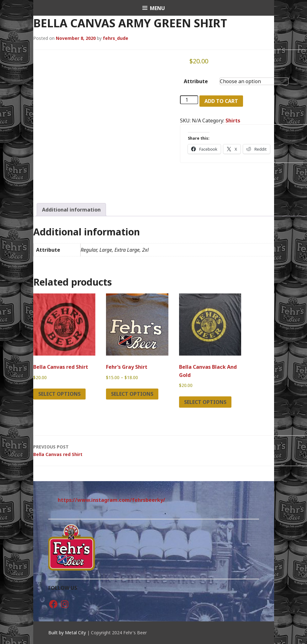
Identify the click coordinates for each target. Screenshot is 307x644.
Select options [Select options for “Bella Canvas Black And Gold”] (205, 402)
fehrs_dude (116, 38)
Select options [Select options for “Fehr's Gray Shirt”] (132, 394)
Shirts (233, 121)
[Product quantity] (189, 100)
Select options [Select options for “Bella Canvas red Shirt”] (59, 394)
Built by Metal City (67, 633)
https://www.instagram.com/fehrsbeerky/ (111, 500)
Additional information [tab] (71, 210)
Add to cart (221, 101)
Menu (157, 8)
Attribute (196, 81)
